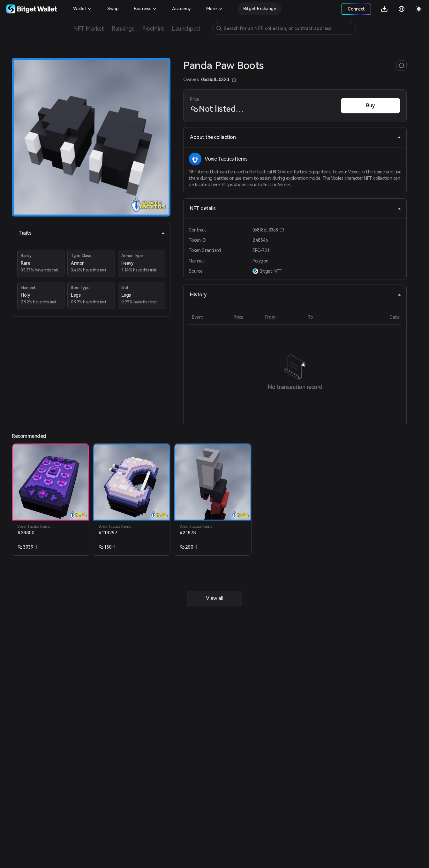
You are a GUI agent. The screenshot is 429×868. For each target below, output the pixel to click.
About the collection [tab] (296, 137)
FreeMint (153, 29)
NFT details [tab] (296, 208)
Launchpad (186, 29)
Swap (113, 9)
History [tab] (296, 295)
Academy (181, 9)
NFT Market (88, 29)
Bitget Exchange (260, 9)
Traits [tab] (92, 233)
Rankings (123, 29)
